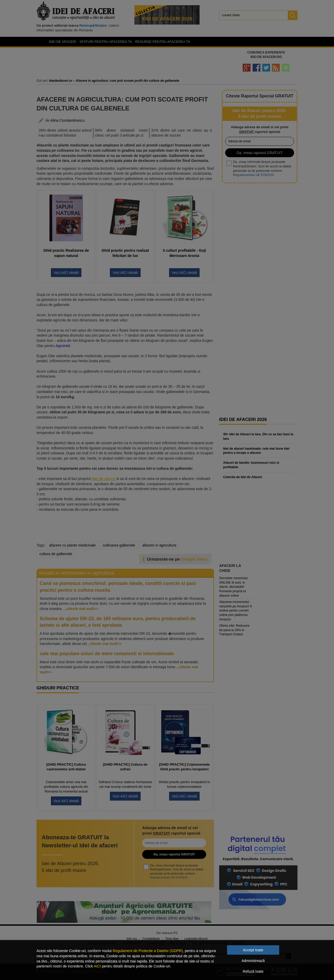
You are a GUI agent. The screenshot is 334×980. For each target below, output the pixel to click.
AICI (97, 966)
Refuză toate (253, 971)
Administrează (253, 961)
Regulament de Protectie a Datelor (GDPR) (148, 951)
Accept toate (253, 950)
